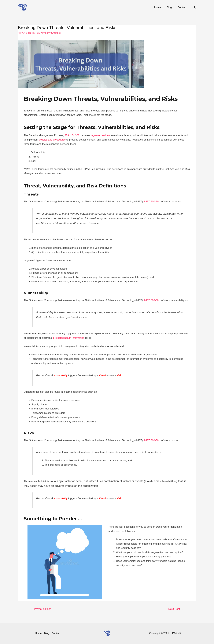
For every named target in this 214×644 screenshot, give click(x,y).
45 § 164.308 (72, 135)
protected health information (69, 338)
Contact (182, 7)
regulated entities (100, 135)
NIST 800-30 (151, 202)
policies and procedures (52, 140)
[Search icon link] (194, 7)
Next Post (176, 609)
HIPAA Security (26, 33)
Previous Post (41, 609)
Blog (170, 7)
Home (159, 7)
